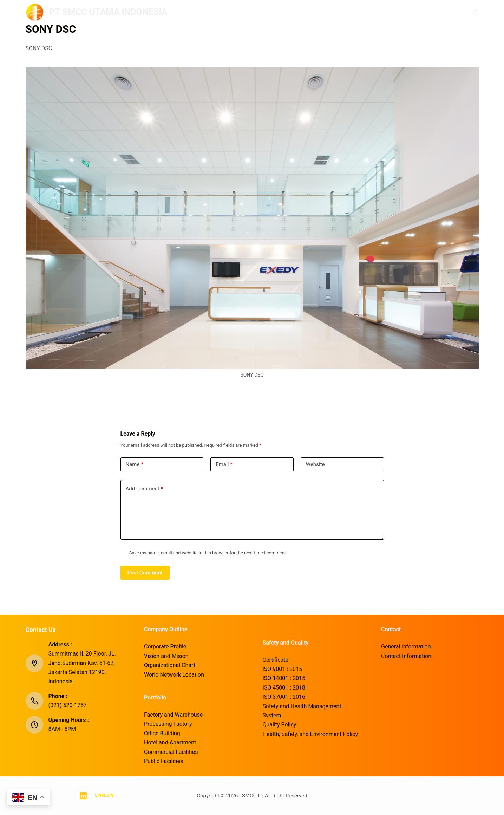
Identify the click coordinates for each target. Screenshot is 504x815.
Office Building (162, 733)
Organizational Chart (170, 665)
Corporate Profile (165, 647)
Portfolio (284, 12)
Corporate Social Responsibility (414, 12)
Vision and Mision (166, 656)
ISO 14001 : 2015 (284, 678)
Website (315, 464)
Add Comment (145, 489)
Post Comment (145, 573)
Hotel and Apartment (170, 742)
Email (224, 465)
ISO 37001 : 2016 (284, 697)
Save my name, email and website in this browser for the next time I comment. (208, 553)
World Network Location (174, 675)
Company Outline (234, 12)
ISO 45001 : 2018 (284, 688)
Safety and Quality (336, 12)
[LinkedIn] (94, 796)
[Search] (476, 12)
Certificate (276, 660)
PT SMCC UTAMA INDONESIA (109, 12)
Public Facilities (163, 761)
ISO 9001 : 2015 (283, 669)
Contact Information (406, 656)
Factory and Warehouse (173, 715)
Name (135, 465)
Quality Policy (280, 725)
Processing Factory (168, 724)
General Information (406, 647)
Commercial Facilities (171, 752)
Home (190, 12)
